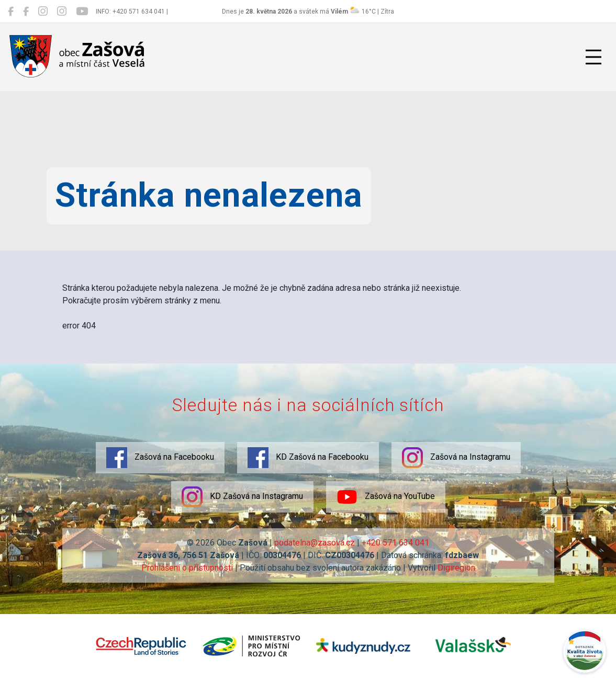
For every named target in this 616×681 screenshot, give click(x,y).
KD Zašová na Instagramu (242, 497)
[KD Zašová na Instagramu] (62, 12)
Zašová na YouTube (386, 497)
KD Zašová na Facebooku (308, 458)
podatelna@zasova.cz (315, 543)
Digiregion (456, 568)
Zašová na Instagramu (456, 458)
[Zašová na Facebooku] (11, 12)
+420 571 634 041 (395, 543)
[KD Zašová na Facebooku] (26, 12)
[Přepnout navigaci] (593, 57)
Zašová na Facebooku (160, 458)
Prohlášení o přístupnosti (187, 568)
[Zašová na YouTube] (82, 12)
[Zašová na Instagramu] (43, 12)
